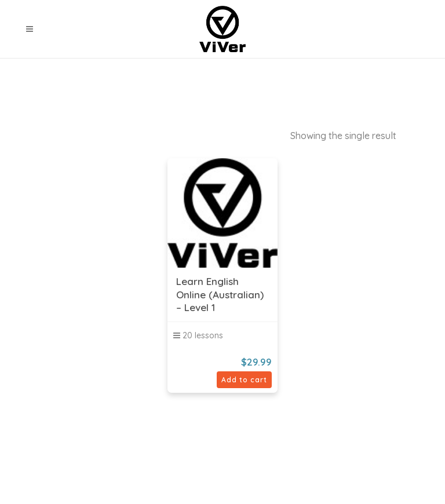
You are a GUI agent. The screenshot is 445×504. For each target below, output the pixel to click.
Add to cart (244, 380)
